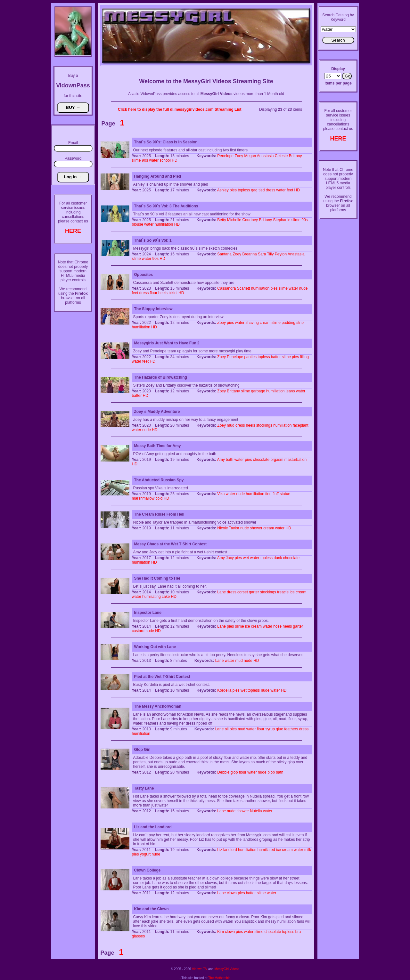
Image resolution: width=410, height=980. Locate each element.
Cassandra (226, 288)
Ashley (223, 190)
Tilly (271, 254)
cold (159, 498)
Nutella (256, 811)
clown (232, 893)
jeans (290, 391)
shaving (252, 323)
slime (136, 160)
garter (254, 592)
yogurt (145, 854)
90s (145, 160)
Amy (221, 460)
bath (230, 460)
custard (138, 631)
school (165, 160)
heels (163, 293)
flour (154, 293)
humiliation (164, 224)
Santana (224, 254)
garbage (258, 391)
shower (256, 528)
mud (230, 425)
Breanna (249, 254)
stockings (264, 425)
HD (174, 160)
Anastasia (265, 156)
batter (276, 357)
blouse (138, 224)
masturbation (295, 460)
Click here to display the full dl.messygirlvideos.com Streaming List (180, 109)
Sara (262, 254)
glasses (139, 936)
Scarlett (244, 288)
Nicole (222, 528)
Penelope (225, 156)
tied (262, 190)
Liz (220, 850)
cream (265, 323)
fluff (276, 494)
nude (303, 288)
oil (227, 729)
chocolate (261, 460)
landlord (230, 850)
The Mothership (219, 978)
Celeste (281, 156)
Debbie (223, 772)
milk (308, 850)
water (154, 160)
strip (300, 323)
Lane (221, 592)
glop (234, 772)
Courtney (250, 220)
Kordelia (224, 690)
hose (277, 626)
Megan (250, 156)
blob (271, 772)
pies (233, 190)
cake (166, 597)
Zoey (239, 156)
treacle (283, 592)
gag (254, 190)
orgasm (277, 460)
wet (246, 558)
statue (285, 494)
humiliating (151, 597)
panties (250, 357)
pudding (288, 323)
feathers (291, 729)
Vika (221, 494)
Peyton (281, 254)
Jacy (230, 558)
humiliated (266, 850)
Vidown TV (200, 969)
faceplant (301, 425)
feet (290, 190)
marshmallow (143, 498)
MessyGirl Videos (227, 969)
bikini (173, 293)
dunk (278, 558)
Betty (221, 220)
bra (298, 932)
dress (271, 190)
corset (243, 592)
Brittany (295, 156)
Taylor (234, 528)
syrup (270, 729)
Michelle (234, 220)
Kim (221, 932)
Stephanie (282, 220)
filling (304, 357)
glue (279, 729)
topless (244, 190)
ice (292, 592)
